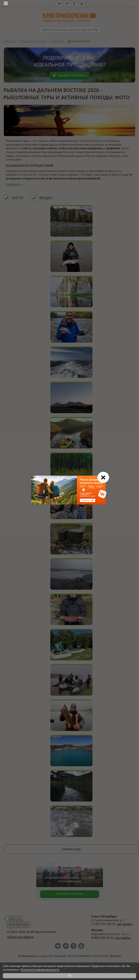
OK (70, 976)
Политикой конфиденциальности (40, 970)
